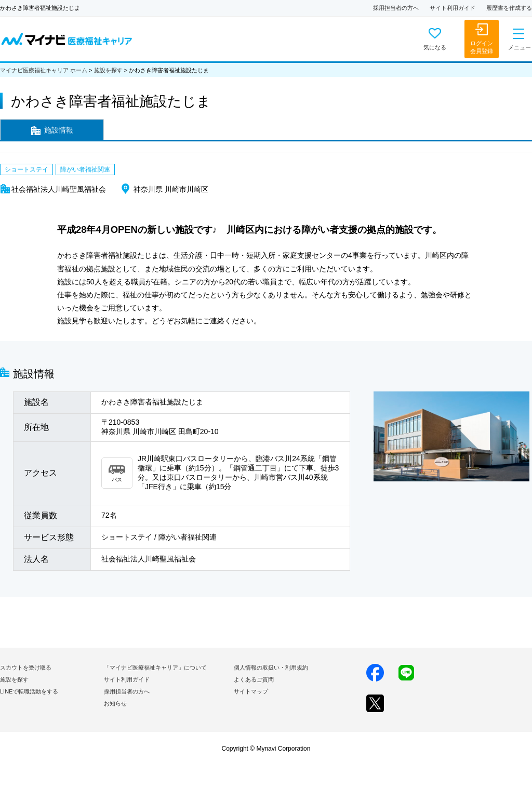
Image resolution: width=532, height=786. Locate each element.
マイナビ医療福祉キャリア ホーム (44, 70)
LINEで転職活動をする (29, 691)
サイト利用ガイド (453, 8)
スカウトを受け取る (26, 667)
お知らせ (115, 703)
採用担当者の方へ (396, 8)
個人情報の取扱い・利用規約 (271, 667)
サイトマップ (251, 691)
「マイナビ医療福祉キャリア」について (155, 667)
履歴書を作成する (509, 8)
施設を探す (108, 70)
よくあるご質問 (254, 679)
